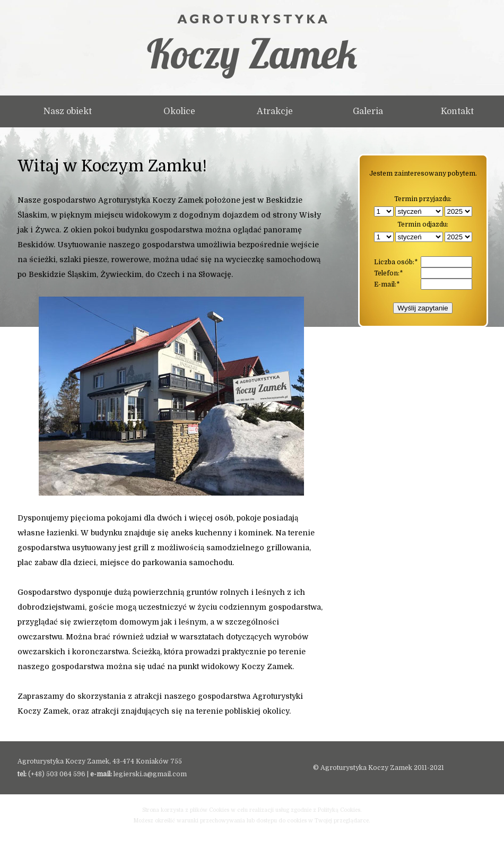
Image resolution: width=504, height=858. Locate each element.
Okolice (179, 111)
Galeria (368, 111)
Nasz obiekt (68, 111)
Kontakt (457, 111)
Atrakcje (275, 111)
